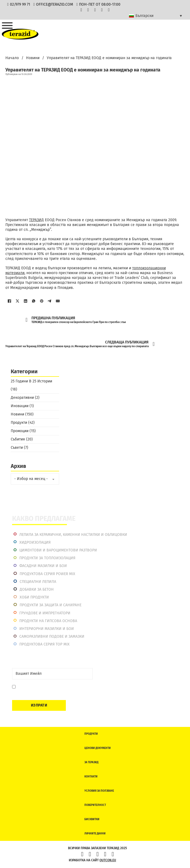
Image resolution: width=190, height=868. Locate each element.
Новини (33, 58)
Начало (12, 58)
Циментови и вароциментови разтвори (58, 550)
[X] (17, 301)
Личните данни (95, 834)
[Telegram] (50, 301)
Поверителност (95, 805)
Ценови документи (98, 748)
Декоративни (22, 398)
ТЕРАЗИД (36, 220)
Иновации (20, 406)
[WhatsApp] (34, 301)
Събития (18, 439)
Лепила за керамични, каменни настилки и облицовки (73, 535)
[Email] (52, 674)
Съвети (17, 448)
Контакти (91, 777)
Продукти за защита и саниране (51, 605)
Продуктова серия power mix (47, 574)
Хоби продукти (34, 597)
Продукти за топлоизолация (47, 558)
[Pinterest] (42, 301)
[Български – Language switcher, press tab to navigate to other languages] (155, 16)
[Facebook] (9, 301)
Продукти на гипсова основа (48, 621)
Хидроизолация (35, 542)
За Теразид (91, 762)
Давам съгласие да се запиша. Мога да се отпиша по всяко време (53, 689)
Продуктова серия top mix (44, 644)
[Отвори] (7, 26)
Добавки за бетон (37, 589)
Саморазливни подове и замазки (52, 636)
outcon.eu (108, 860)
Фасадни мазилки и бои (43, 566)
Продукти (19, 423)
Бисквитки (92, 819)
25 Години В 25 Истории (31, 381)
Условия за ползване (99, 791)
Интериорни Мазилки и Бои (47, 629)
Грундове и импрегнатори (45, 613)
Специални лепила (38, 582)
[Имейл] (58, 301)
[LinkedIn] (26, 301)
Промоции (20, 431)
